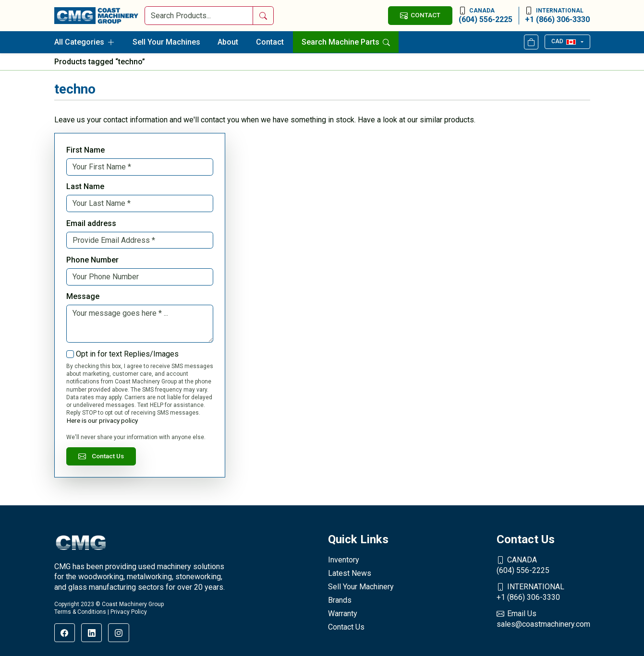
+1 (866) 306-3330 (557, 15)
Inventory (344, 560)
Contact (270, 42)
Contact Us (101, 456)
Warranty (343, 614)
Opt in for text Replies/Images (127, 354)
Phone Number (92, 260)
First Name (85, 150)
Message (83, 296)
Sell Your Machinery (361, 587)
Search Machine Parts (346, 42)
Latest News (350, 573)
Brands (340, 600)
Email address (91, 223)
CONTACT (420, 15)
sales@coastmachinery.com (543, 619)
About (228, 42)
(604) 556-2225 (486, 15)
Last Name (85, 186)
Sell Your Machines (166, 42)
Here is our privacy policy (102, 420)
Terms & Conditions (80, 612)
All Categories (85, 42)
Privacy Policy (129, 612)
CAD (564, 41)
